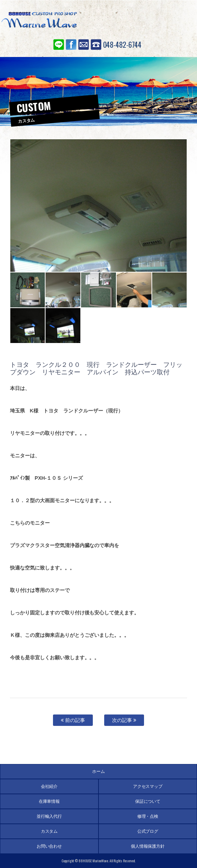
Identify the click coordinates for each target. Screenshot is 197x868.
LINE (59, 45)
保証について (148, 801)
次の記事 (124, 720)
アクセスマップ (148, 786)
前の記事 (73, 720)
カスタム (49, 831)
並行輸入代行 (49, 816)
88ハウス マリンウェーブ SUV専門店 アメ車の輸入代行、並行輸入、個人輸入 (39, 21)
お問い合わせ (84, 45)
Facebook (71, 45)
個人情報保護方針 (148, 846)
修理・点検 (148, 816)
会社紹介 (49, 786)
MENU (181, 20)
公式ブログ (148, 831)
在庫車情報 (49, 801)
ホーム (98, 771)
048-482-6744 (123, 45)
